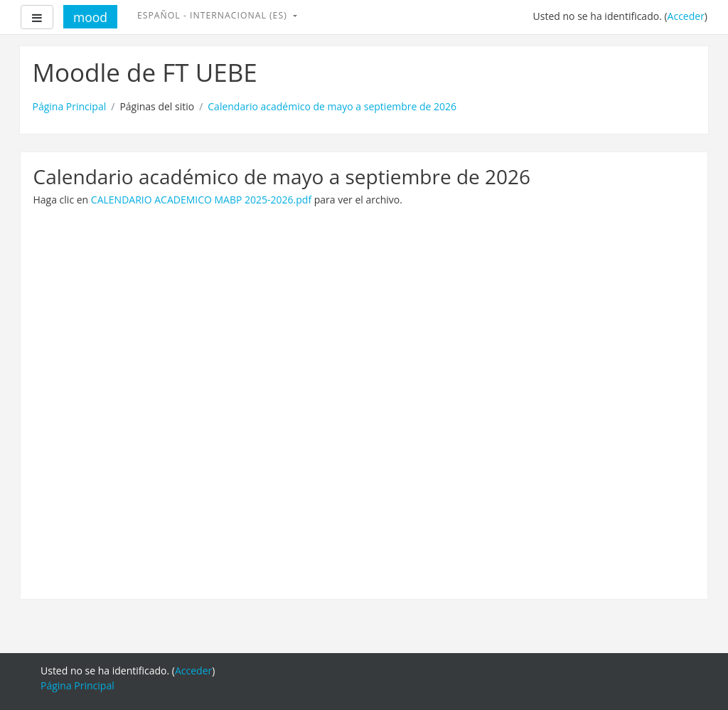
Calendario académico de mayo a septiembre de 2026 (332, 106)
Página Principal (70, 106)
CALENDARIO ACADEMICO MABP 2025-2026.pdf (201, 200)
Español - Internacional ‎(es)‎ (214, 15)
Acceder (686, 16)
